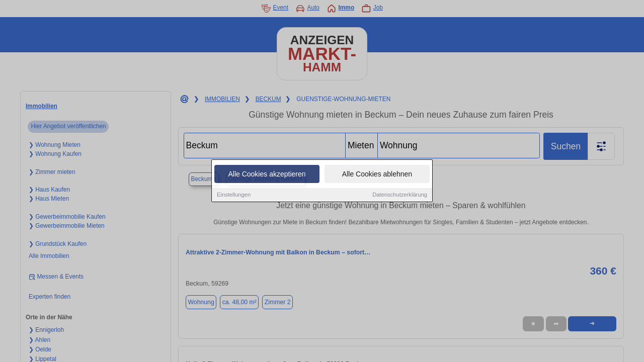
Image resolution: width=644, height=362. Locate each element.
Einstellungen (234, 195)
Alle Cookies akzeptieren (267, 174)
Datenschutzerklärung (400, 195)
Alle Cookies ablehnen (377, 174)
